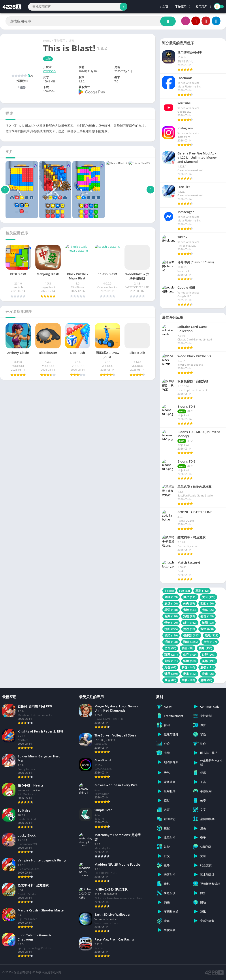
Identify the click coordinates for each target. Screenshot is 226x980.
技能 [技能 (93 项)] (208, 623)
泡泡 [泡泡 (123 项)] (211, 635)
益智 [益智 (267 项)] (209, 655)
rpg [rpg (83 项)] (185, 591)
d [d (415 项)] (169, 591)
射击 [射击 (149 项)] (207, 616)
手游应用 (181, 7)
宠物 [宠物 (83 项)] (189, 616)
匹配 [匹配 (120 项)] (207, 603)
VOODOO (49, 71)
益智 (71, 41)
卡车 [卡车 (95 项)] (208, 610)
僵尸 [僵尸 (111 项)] (190, 597)
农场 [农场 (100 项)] (171, 603)
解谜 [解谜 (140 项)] (188, 667)
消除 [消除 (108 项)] (171, 642)
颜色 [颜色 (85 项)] (170, 680)
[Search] (78, 7)
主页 (164, 7)
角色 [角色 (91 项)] (170, 667)
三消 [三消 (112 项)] (202, 591)
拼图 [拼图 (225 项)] (171, 629)
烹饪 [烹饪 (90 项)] (170, 648)
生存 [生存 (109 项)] (190, 655)
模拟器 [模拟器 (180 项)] (191, 635)
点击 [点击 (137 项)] (210, 642)
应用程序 (201, 7)
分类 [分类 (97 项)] (189, 603)
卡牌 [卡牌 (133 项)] (190, 610)
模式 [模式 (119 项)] (171, 635)
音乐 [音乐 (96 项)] (208, 674)
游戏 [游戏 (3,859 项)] (191, 642)
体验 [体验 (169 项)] (171, 597)
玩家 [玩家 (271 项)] (171, 655)
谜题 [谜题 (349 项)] (171, 674)
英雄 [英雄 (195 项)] (209, 661)
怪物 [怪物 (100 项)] (171, 623)
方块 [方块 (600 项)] (207, 629)
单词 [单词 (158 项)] (171, 610)
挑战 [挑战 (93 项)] (189, 629)
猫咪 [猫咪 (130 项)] (205, 648)
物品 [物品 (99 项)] (187, 648)
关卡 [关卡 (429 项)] (209, 597)
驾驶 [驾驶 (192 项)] (188, 680)
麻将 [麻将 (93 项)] (206, 680)
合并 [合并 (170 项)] (171, 616)
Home (47, 41)
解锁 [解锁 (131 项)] (207, 667)
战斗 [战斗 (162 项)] (190, 623)
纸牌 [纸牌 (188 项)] (190, 661)
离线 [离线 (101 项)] (171, 661)
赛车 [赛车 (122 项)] (190, 674)
